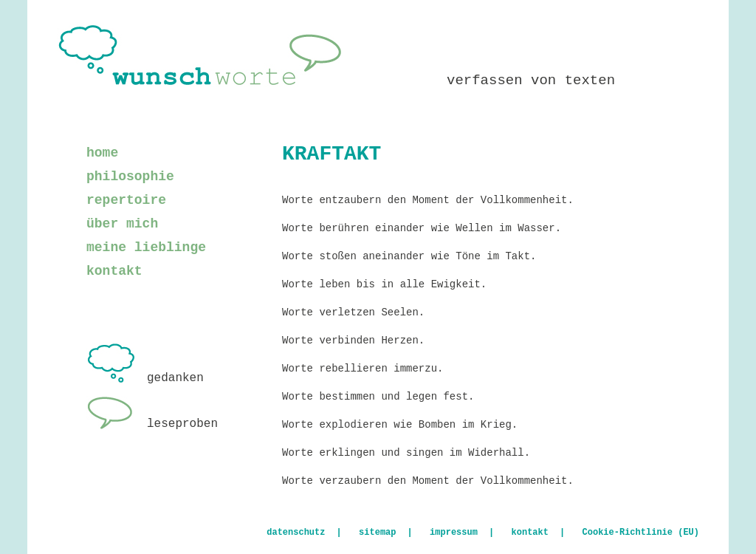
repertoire (126, 200)
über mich (122, 224)
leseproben (152, 424)
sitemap (377, 533)
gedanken (145, 378)
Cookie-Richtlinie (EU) (641, 533)
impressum (454, 533)
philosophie (130, 177)
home (102, 153)
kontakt (114, 271)
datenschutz (296, 533)
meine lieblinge (146, 247)
